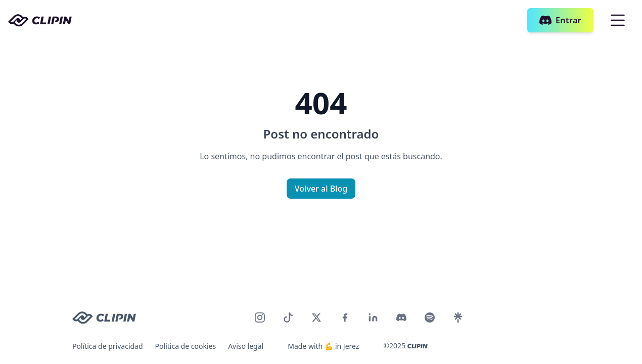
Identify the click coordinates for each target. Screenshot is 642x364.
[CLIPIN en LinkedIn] (373, 317)
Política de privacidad (108, 346)
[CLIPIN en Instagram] (260, 317)
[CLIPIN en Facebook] (345, 317)
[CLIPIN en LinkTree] (458, 317)
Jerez (351, 346)
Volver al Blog (321, 189)
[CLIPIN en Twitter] (316, 317)
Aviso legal (246, 346)
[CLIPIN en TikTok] (288, 317)
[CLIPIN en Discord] (401, 317)
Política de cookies (186, 346)
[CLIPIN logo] (104, 318)
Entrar (560, 20)
